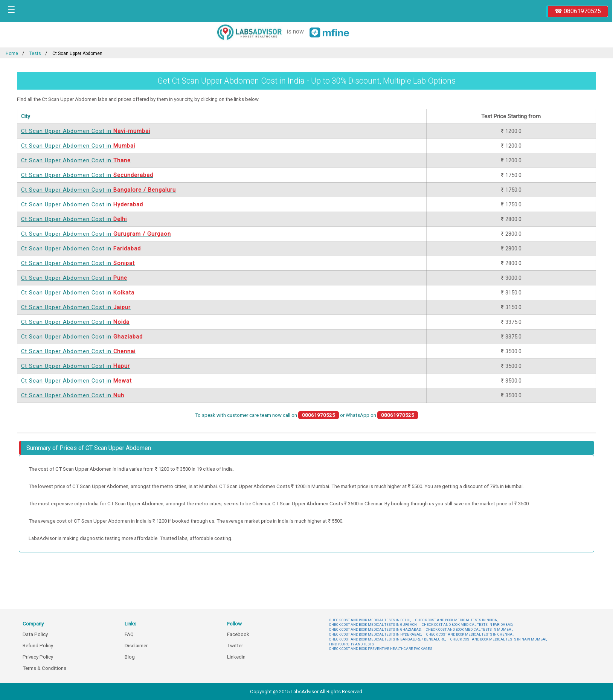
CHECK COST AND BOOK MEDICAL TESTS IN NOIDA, (456, 620)
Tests (35, 53)
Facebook (238, 634)
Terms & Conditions (44, 668)
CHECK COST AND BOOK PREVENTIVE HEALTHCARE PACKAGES (381, 649)
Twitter (235, 646)
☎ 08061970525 (578, 11)
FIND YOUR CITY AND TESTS (351, 644)
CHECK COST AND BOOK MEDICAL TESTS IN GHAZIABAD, (375, 629)
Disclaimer (136, 646)
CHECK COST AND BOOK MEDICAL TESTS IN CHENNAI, (470, 634)
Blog (130, 657)
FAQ (129, 634)
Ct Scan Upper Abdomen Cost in (86, 131)
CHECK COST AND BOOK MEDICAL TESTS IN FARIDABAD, (467, 625)
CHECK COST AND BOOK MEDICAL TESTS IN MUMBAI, (469, 629)
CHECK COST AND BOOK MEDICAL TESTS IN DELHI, (370, 620)
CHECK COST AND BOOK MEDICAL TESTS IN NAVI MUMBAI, (499, 639)
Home (12, 53)
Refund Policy (38, 646)
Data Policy (35, 634)
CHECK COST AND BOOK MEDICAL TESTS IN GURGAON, (373, 625)
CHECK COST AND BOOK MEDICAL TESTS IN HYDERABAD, (375, 634)
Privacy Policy (38, 657)
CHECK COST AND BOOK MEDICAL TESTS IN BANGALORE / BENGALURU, (387, 639)
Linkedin (236, 657)
